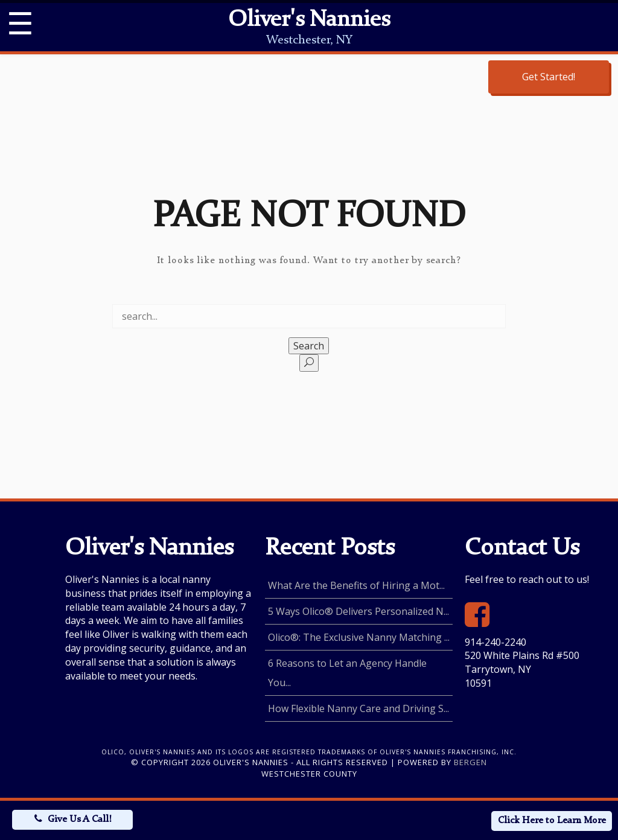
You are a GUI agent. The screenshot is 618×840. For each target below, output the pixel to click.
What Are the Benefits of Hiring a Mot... (356, 585)
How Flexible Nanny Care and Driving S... (358, 708)
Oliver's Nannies (309, 21)
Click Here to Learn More (552, 821)
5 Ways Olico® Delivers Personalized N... (358, 611)
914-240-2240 (495, 642)
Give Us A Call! (79, 819)
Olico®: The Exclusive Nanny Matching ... (359, 637)
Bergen (470, 762)
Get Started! (549, 77)
